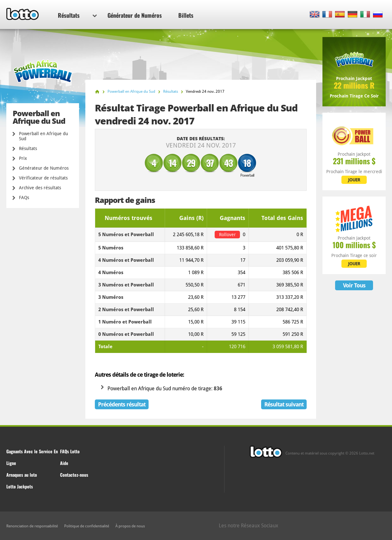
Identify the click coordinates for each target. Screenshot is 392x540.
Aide (64, 463)
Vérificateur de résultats (43, 178)
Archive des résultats (40, 188)
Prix (23, 158)
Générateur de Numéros (135, 15)
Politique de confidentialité (87, 526)
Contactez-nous (74, 475)
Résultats (77, 15)
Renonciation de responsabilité (32, 526)
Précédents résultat (122, 404)
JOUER (354, 180)
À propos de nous (130, 526)
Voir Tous (354, 285)
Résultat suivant (284, 404)
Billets (186, 15)
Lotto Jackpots (20, 486)
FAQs (24, 198)
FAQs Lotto (70, 451)
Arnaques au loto (22, 475)
